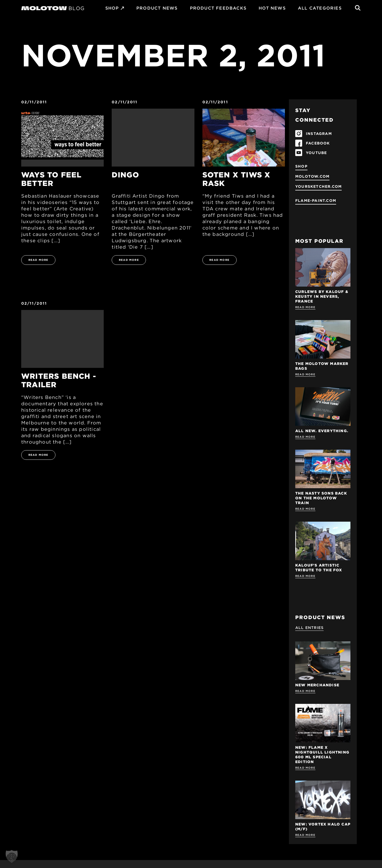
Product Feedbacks (218, 8)
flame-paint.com (316, 201)
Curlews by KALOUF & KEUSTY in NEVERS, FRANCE (322, 296)
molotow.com (312, 176)
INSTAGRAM (319, 134)
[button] (12, 856)
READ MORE (38, 260)
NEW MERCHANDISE (317, 685)
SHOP (112, 8)
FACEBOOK (318, 143)
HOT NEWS (272, 8)
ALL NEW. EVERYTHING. (322, 431)
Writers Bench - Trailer (59, 380)
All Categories (320, 8)
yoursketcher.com (318, 186)
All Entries (309, 628)
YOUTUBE (316, 153)
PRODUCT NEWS (157, 8)
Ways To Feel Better (51, 179)
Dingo (125, 175)
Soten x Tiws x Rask (236, 179)
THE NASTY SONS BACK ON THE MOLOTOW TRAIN (321, 498)
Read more (305, 307)
